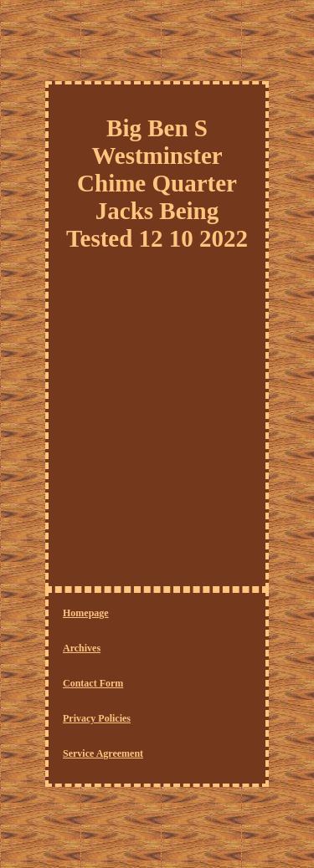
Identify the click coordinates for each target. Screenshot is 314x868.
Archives (82, 648)
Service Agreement (103, 753)
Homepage (86, 613)
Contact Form (93, 683)
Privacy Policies (97, 718)
